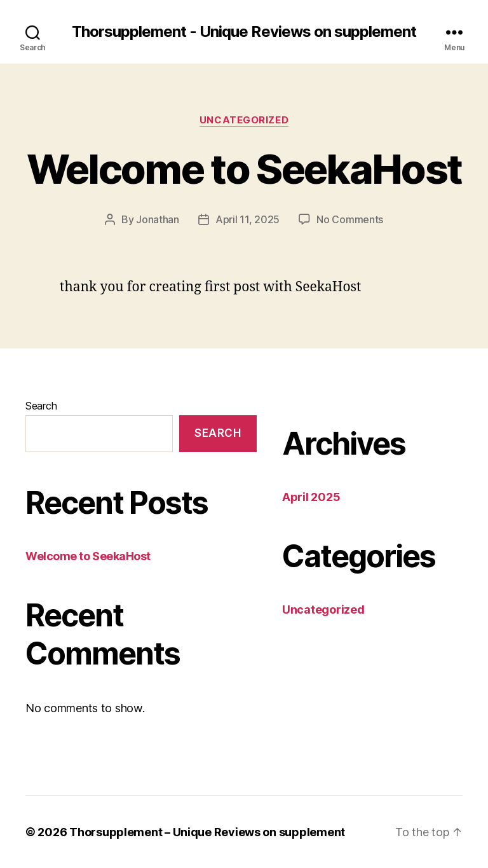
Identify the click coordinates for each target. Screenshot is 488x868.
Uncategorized (244, 120)
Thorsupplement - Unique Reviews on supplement (244, 32)
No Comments (350, 219)
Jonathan (158, 219)
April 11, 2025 (247, 219)
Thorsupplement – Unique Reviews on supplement (207, 832)
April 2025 (311, 497)
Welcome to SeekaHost (244, 169)
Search (41, 406)
